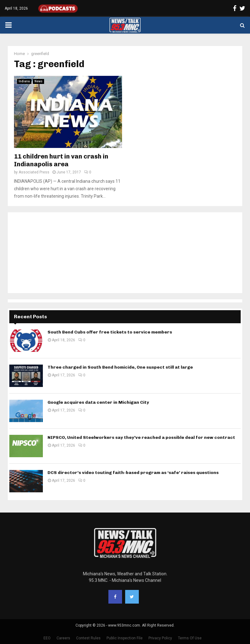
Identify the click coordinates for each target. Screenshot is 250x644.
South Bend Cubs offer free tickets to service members (110, 332)
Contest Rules (88, 638)
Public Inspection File (125, 638)
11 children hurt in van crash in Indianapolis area (61, 160)
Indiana (24, 81)
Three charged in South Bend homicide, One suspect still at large (120, 367)
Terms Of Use (190, 638)
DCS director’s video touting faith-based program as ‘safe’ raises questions (133, 473)
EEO (47, 638)
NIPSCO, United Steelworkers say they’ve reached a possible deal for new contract (141, 437)
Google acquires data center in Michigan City (98, 402)
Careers (63, 638)
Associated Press (34, 172)
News (39, 81)
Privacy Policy (160, 638)
